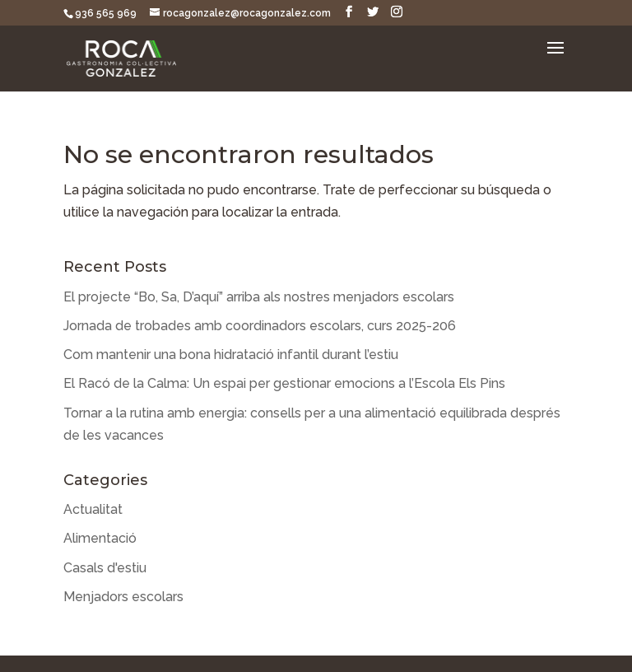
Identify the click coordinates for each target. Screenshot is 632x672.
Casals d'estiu (105, 568)
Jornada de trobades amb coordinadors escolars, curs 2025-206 (260, 326)
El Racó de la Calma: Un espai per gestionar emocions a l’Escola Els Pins (284, 383)
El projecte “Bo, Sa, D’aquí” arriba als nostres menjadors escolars (259, 297)
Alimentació (100, 538)
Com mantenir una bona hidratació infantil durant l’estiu (231, 355)
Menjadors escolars (123, 597)
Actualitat (93, 509)
